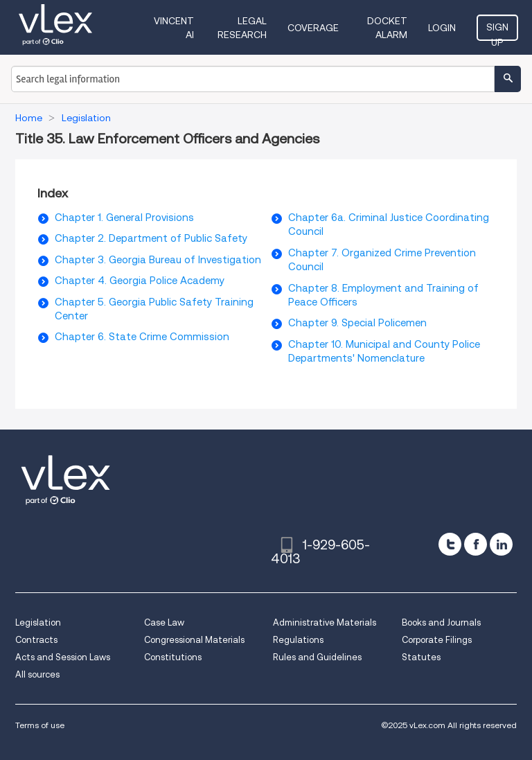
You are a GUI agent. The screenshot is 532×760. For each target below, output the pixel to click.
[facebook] (476, 544)
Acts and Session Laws (63, 657)
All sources (37, 674)
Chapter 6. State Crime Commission (142, 337)
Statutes (421, 657)
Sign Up (497, 31)
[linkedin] (501, 544)
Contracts (36, 640)
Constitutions (173, 657)
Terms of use (40, 725)
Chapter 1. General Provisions (124, 218)
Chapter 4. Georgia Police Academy (140, 281)
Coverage (313, 28)
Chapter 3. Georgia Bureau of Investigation (158, 260)
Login (442, 28)
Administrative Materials (325, 622)
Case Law (164, 622)
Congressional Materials (194, 640)
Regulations (298, 640)
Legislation (38, 622)
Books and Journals (441, 622)
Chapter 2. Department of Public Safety (151, 238)
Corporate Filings (437, 640)
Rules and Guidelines (317, 657)
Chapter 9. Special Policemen (357, 323)
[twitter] (450, 544)
